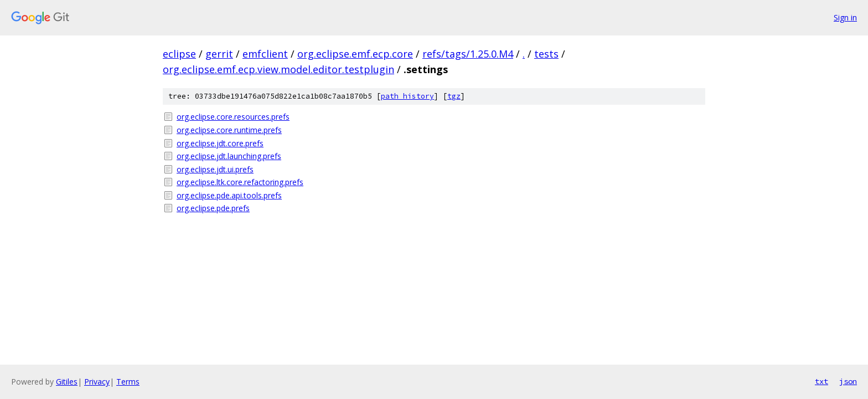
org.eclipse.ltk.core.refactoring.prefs (240, 182)
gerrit (219, 54)
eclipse (179, 54)
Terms (128, 382)
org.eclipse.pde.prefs (213, 208)
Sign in (845, 17)
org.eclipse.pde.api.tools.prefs (229, 195)
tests (546, 54)
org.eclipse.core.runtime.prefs (229, 130)
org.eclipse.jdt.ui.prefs (215, 169)
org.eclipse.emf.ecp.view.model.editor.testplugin (278, 69)
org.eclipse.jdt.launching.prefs (229, 156)
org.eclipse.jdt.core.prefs (220, 143)
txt (821, 381)
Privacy (97, 382)
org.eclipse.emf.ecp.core (355, 54)
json (848, 381)
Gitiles (67, 382)
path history (407, 96)
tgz (454, 96)
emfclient (265, 54)
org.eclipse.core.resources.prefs (233, 117)
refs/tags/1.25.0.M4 (468, 54)
